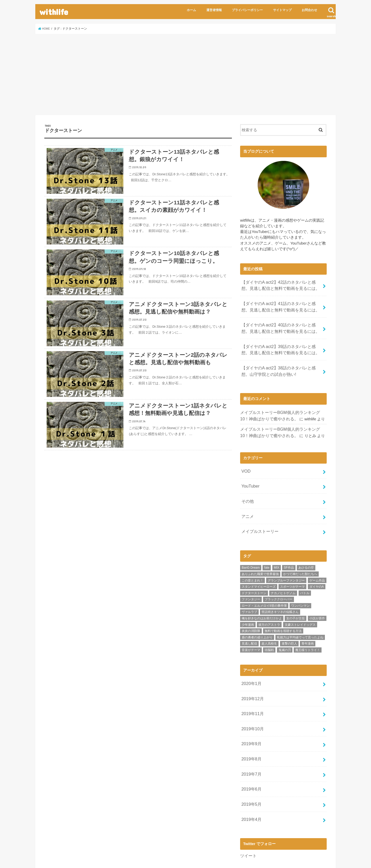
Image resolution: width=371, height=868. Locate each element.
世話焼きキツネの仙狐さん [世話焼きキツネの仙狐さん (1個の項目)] (280, 592)
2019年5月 (250, 771)
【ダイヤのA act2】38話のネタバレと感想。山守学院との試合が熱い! (281, 361)
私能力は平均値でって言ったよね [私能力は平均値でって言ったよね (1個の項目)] (300, 617)
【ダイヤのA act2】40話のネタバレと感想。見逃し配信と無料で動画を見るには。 (281, 323)
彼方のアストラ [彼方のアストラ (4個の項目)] (269, 604)
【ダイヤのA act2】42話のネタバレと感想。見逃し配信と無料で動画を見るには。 (281, 284)
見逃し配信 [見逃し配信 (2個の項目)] (249, 623)
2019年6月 (250, 758)
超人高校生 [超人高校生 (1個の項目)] (269, 623)
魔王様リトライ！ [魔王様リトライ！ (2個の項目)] (308, 629)
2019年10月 (251, 703)
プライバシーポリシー (247, 10)
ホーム (191, 10)
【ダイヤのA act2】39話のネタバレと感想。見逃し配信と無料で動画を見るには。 (281, 342)
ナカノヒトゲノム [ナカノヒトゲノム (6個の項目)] (283, 572)
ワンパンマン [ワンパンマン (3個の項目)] (300, 585)
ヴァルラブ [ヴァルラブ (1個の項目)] (249, 592)
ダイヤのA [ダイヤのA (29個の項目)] (317, 566)
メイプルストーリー (259, 512)
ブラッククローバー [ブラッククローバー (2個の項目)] (279, 579)
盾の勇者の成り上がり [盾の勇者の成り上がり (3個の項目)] (257, 617)
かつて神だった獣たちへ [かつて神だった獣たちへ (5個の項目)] (300, 553)
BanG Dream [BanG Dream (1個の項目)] (251, 547)
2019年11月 (251, 689)
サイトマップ (282, 10)
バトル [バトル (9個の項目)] (305, 572)
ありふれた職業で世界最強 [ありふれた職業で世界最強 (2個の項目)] (260, 553)
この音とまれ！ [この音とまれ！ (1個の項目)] (252, 560)
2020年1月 (250, 662)
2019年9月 (250, 717)
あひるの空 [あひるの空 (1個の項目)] (306, 547)
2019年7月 (250, 744)
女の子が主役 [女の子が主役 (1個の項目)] (296, 598)
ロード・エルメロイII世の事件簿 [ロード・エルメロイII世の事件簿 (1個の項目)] (264, 585)
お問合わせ (309, 10)
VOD (245, 457)
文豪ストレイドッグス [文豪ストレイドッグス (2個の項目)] (300, 604)
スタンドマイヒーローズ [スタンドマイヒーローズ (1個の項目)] (259, 566)
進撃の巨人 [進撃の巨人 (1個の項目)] (289, 623)
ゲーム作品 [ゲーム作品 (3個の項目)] (317, 560)
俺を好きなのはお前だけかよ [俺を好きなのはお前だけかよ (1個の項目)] (262, 598)
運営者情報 (214, 10)
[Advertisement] (185, 74)
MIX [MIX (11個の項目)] (277, 547)
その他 (247, 484)
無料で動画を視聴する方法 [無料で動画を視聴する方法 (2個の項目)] (283, 610)
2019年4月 (250, 785)
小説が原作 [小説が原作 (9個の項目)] (317, 598)
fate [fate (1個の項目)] (267, 547)
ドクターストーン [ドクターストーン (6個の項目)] (254, 572)
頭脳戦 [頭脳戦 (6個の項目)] (269, 629)
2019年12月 (251, 676)
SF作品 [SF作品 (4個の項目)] (289, 547)
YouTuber (249, 471)
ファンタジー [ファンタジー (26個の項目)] (251, 579)
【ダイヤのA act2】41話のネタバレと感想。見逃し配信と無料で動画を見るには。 (281, 303)
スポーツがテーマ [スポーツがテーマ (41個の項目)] (292, 566)
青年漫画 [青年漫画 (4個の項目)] (308, 623)
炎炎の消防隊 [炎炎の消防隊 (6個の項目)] (251, 610)
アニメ (247, 498)
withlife (54, 12)
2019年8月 (250, 730)
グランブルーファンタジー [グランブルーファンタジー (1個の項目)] (286, 560)
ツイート (248, 820)
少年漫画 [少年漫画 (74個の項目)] (248, 604)
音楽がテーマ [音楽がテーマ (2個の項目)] (251, 629)
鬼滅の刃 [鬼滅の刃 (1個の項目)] (285, 629)
